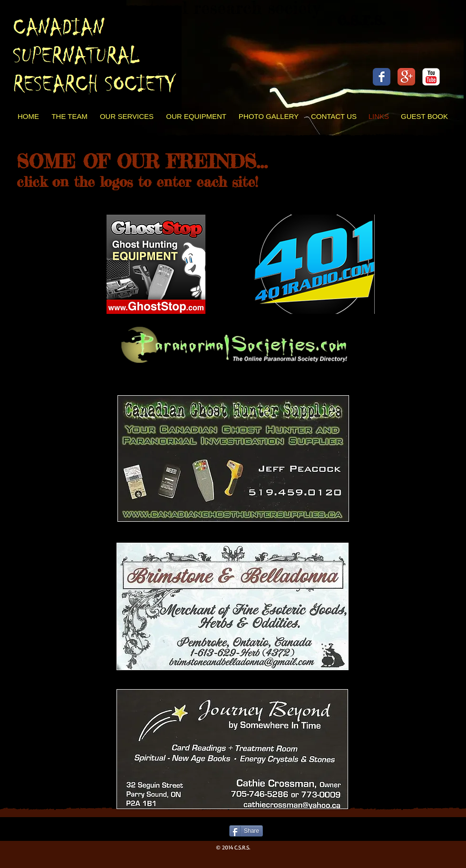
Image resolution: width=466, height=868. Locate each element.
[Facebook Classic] (382, 77)
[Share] (246, 831)
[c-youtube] (431, 77)
